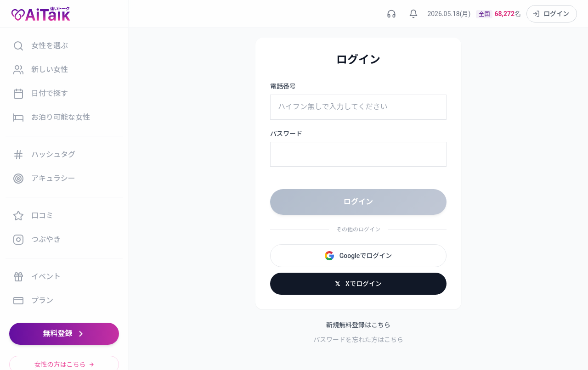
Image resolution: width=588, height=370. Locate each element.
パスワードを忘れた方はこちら (358, 340)
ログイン (358, 202)
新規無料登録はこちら (358, 325)
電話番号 (283, 86)
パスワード (286, 134)
